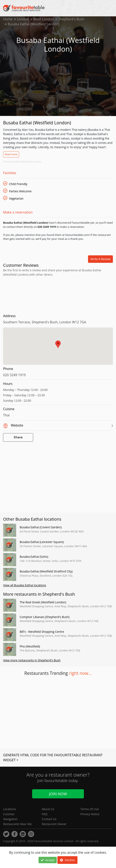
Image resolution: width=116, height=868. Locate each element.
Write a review (101, 259)
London (23, 19)
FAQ (45, 814)
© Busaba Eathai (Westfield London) (22, 162)
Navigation (10, 819)
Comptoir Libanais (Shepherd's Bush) (45, 617)
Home (8, 19)
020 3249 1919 (14, 375)
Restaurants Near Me (17, 824)
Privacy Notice (90, 814)
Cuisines (9, 814)
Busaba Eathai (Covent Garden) (41, 527)
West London (43, 19)
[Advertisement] (58, 294)
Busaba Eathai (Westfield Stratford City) (46, 571)
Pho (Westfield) (30, 646)
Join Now (58, 794)
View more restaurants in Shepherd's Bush (32, 660)
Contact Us (49, 819)
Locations (10, 809)
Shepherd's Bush (71, 19)
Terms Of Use (90, 809)
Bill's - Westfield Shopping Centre (42, 632)
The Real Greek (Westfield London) (43, 602)
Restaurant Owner (54, 824)
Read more (11, 154)
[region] (58, 348)
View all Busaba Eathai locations (25, 585)
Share (18, 437)
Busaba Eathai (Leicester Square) (42, 542)
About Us (48, 809)
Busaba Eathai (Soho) (34, 557)
